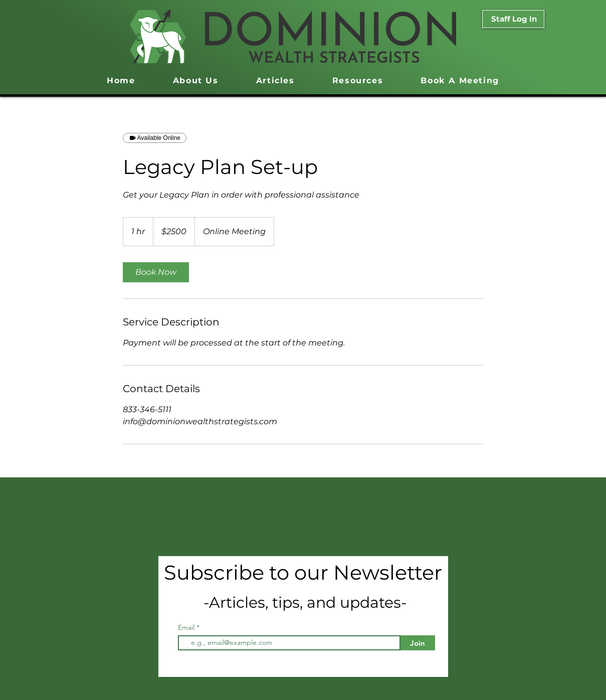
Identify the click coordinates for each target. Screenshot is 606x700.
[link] (156, 272)
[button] (358, 80)
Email (187, 627)
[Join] (418, 643)
